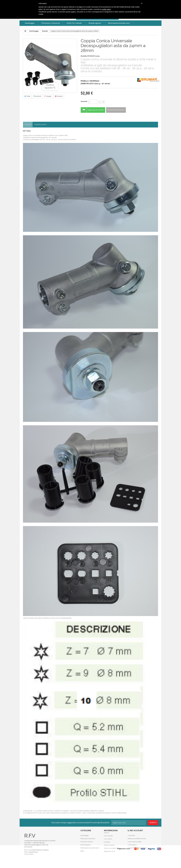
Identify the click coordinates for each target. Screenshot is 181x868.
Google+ (48, 96)
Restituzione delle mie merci (137, 839)
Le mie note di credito (134, 842)
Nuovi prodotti (108, 839)
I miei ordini (131, 836)
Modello (84, 56)
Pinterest (59, 96)
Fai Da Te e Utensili (86, 842)
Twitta (27, 96)
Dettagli (28, 124)
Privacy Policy (29, 854)
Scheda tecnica (41, 124)
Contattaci (107, 845)
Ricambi (45, 31)
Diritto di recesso (109, 848)
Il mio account (135, 831)
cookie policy (106, 9)
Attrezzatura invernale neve (89, 848)
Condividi (37, 96)
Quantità (84, 101)
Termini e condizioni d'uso (112, 851)
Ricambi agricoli (85, 845)
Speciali (106, 836)
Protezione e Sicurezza (88, 839)
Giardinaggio (34, 31)
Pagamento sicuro (110, 854)
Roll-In (82, 851)
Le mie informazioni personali (137, 848)
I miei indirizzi (132, 845)
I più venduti (108, 842)
